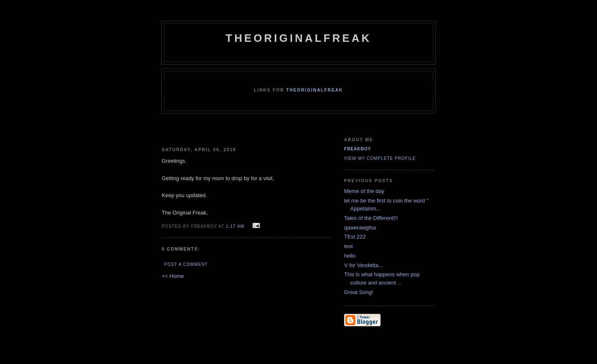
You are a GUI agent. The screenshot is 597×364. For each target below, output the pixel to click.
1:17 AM (235, 226)
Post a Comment (186, 264)
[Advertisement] (260, 134)
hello (350, 256)
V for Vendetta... (363, 265)
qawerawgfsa (360, 228)
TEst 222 (355, 237)
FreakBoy (358, 149)
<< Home (173, 276)
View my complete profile (380, 158)
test (348, 246)
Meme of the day (364, 191)
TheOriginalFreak (298, 38)
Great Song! (359, 292)
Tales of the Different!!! (371, 218)
